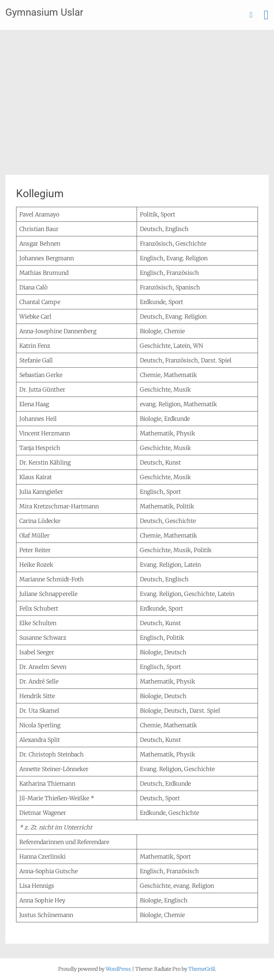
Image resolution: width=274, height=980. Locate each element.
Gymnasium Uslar (44, 12)
